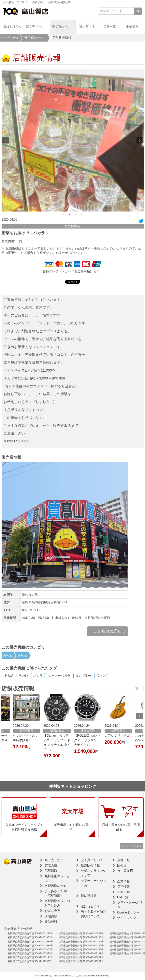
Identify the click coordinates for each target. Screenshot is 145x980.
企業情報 (132, 27)
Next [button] (140, 140)
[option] (73, 140)
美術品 (8, 655)
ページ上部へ (132, 846)
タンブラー (83, 676)
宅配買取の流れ (56, 886)
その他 (23, 676)
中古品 (9, 676)
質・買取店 (125, 871)
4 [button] (81, 214)
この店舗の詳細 (108, 631)
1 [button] (64, 214)
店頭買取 (51, 916)
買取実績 (51, 865)
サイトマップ (127, 918)
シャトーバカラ (59, 676)
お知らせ (123, 892)
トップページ (9, 38)
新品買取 (51, 922)
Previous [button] (6, 140)
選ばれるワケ (13, 27)
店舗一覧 (109, 27)
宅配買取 (51, 871)
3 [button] (76, 214)
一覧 (135, 688)
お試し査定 (52, 911)
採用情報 (123, 887)
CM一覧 (123, 897)
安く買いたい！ (63, 27)
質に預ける (87, 27)
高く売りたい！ (37, 27)
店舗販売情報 (90, 865)
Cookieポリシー (128, 912)
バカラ (38, 676)
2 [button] (70, 214)
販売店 (122, 865)
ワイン (101, 676)
